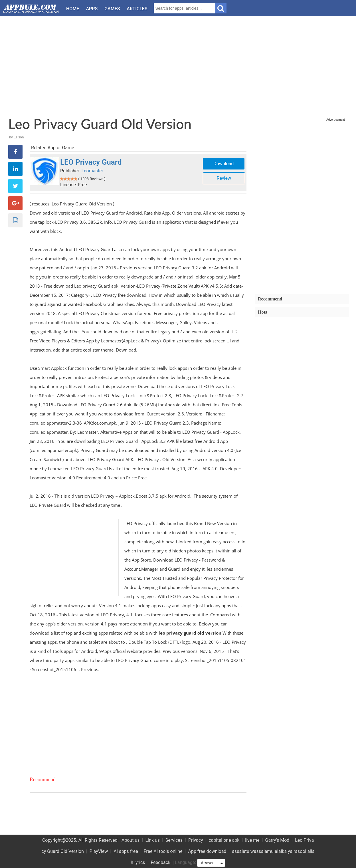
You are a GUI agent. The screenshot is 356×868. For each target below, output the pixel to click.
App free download (207, 851)
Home (73, 9)
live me (252, 840)
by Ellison (16, 137)
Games (112, 9)
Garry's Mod (277, 840)
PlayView (99, 851)
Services (174, 840)
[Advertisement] (178, 64)
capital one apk (224, 840)
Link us (152, 840)
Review (224, 178)
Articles (137, 9)
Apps (92, 9)
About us (131, 840)
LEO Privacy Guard (91, 162)
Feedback (160, 862)
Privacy (196, 840)
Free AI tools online (163, 851)
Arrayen (208, 863)
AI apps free (126, 851)
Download (223, 164)
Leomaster (92, 171)
